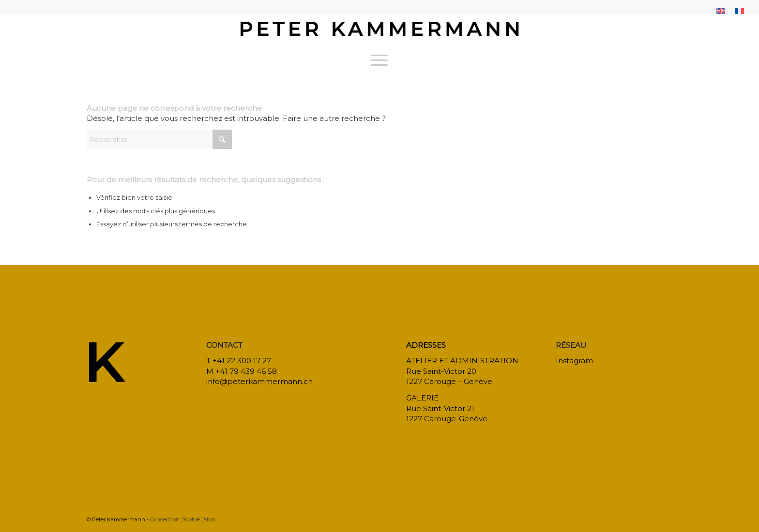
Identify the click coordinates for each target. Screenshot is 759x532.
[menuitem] (721, 11)
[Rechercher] (159, 139)
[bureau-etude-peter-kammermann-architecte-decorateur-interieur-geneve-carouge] (379, 31)
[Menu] (379, 60)
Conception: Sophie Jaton (183, 519)
